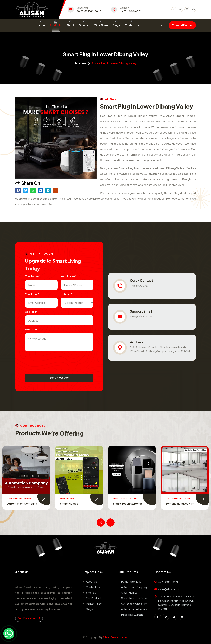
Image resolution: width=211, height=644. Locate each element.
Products (56, 25)
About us (91, 581)
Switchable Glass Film (134, 604)
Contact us (93, 587)
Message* (32, 329)
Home (41, 25)
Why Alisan (101, 25)
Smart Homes (122, 504)
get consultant (29, 618)
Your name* (32, 276)
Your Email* (32, 294)
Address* (31, 312)
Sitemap (84, 25)
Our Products (94, 598)
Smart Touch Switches (181, 504)
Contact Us (132, 25)
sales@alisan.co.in (89, 11)
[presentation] (50, 361)
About (70, 25)
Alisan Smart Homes (115, 637)
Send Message (59, 378)
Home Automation (20, 504)
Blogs (116, 25)
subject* (67, 294)
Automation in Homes (134, 609)
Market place (94, 604)
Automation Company (75, 504)
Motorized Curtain (132, 615)
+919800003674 (131, 11)
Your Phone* (69, 276)
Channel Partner (182, 25)
